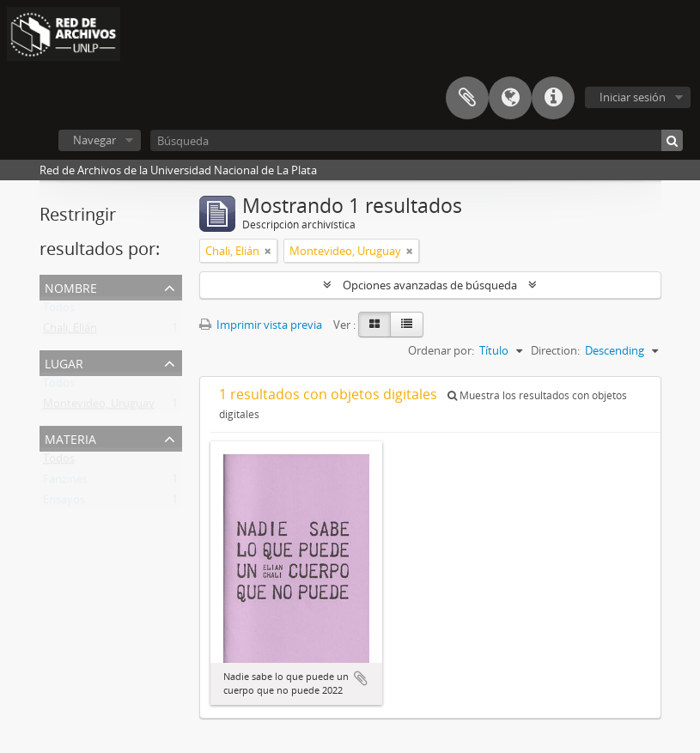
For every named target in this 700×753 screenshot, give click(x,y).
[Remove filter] (268, 251)
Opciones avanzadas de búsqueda (430, 285)
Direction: (555, 350)
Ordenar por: (441, 350)
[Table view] (407, 325)
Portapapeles (467, 98)
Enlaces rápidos (553, 98)
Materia (70, 437)
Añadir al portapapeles (361, 678)
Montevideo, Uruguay (99, 407)
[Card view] (374, 325)
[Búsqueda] (417, 140)
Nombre (71, 286)
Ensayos (64, 503)
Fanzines (65, 483)
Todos (59, 311)
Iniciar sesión (633, 97)
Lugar (64, 362)
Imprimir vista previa (261, 325)
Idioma (510, 98)
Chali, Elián (70, 331)
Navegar (94, 140)
